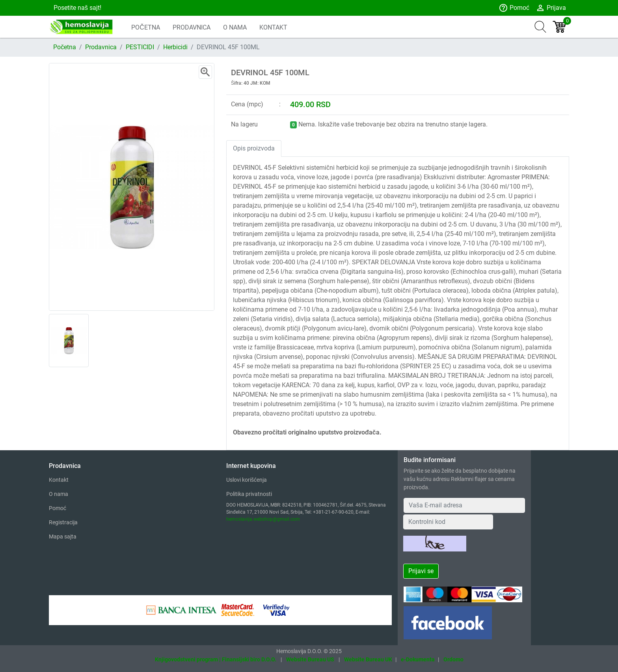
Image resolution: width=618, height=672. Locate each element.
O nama (59, 494)
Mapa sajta (63, 536)
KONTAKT (273, 27)
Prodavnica (101, 47)
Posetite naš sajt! (77, 8)
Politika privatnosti (249, 494)
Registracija (63, 522)
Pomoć (514, 8)
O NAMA (235, 27)
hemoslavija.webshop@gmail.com (263, 519)
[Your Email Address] (464, 505)
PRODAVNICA (192, 27)
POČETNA (146, 27)
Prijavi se (421, 571)
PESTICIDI (140, 47)
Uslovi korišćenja (247, 480)
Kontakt (59, 480)
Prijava (551, 8)
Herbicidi (175, 47)
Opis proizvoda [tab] (254, 148)
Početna (65, 47)
